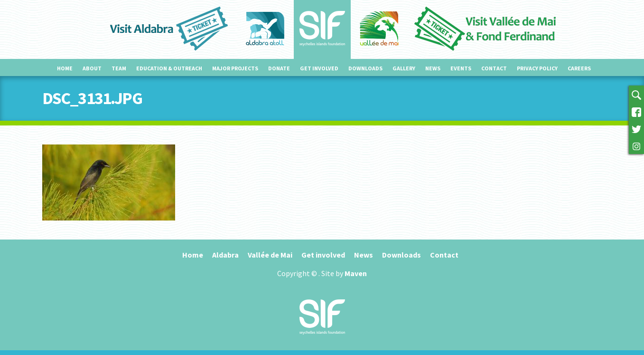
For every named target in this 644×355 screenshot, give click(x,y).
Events (461, 68)
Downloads (365, 68)
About (92, 68)
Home (65, 68)
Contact (494, 68)
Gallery (404, 68)
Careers (579, 68)
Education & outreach (169, 68)
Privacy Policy (537, 68)
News (433, 68)
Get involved (319, 68)
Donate (279, 68)
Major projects (235, 68)
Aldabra (225, 255)
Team (119, 68)
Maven (356, 273)
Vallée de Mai (270, 255)
